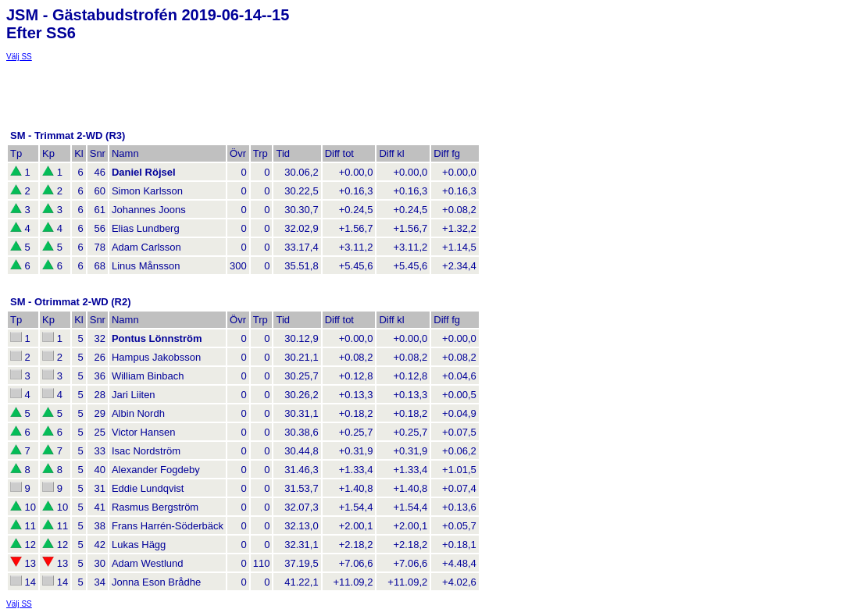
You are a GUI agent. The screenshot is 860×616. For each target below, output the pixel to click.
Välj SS (19, 57)
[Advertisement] (131, 80)
